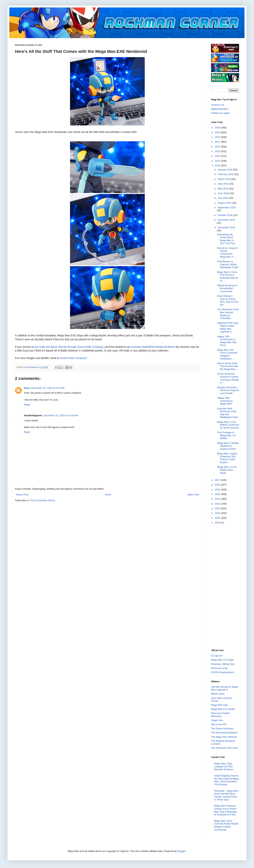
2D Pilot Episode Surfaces (224, 766)
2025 (218, 518)
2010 (218, 137)
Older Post (193, 495)
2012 (218, 147)
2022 (218, 504)
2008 (218, 128)
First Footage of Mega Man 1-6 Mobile (226, 435)
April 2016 (224, 184)
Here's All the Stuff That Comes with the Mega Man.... (228, 366)
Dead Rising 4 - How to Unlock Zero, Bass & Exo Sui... (228, 300)
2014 (218, 156)
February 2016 (226, 174)
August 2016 (225, 203)
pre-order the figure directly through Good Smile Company (69, 347)
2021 (218, 499)
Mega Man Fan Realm (223, 709)
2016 (218, 165)
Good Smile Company (73, 358)
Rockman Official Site (223, 664)
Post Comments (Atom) (42, 500)
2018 (218, 485)
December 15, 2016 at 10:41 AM (61, 415)
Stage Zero (217, 720)
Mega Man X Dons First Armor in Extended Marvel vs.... (228, 276)
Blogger (182, 851)
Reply (27, 405)
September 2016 (227, 207)
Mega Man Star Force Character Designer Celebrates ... (227, 354)
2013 (218, 151)
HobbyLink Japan (220, 113)
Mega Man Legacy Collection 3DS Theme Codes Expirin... (227, 458)
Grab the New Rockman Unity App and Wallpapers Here (227, 413)
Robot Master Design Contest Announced (226, 825)
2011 (218, 142)
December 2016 (226, 227)
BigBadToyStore (220, 109)
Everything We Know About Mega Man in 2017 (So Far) (226, 239)
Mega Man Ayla (219, 705)
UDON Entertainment (223, 672)
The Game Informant (222, 728)
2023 (218, 508)
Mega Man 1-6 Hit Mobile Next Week (227, 470)
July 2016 (223, 198)
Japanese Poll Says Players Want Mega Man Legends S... (228, 327)
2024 (218, 513)
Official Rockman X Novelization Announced (227, 288)
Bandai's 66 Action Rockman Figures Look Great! (228, 390)
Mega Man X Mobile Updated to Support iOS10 (228, 446)
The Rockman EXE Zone (224, 748)
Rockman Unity (219, 668)
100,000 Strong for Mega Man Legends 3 (224, 688)
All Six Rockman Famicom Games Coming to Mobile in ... (228, 378)
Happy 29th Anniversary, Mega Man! (225, 401)
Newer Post (22, 495)
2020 (218, 494)
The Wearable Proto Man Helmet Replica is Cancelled (228, 314)
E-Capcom (217, 656)
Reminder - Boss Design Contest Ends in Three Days (226, 795)
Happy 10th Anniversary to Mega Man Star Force (227, 341)
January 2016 (225, 170)
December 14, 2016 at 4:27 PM (48, 388)
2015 (218, 161)
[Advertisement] (226, 586)
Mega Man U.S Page (222, 660)
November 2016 (226, 220)
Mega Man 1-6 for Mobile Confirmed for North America (228, 425)
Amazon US (217, 105)
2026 (218, 523)
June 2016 (224, 193)
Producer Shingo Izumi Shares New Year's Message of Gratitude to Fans (225, 810)
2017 (218, 480)
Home (108, 495)
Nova (27, 388)
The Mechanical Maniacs (224, 733)
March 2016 (224, 179)
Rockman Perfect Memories (220, 715)
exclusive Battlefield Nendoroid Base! (153, 347)
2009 (218, 132)
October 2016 (225, 215)
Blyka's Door (218, 694)
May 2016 (223, 189)
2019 (218, 490)
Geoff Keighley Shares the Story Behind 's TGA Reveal (226, 780)
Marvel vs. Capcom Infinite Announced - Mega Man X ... (227, 252)
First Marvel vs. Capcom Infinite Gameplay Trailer (228, 264)
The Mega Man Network (224, 737)
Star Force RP (219, 724)
